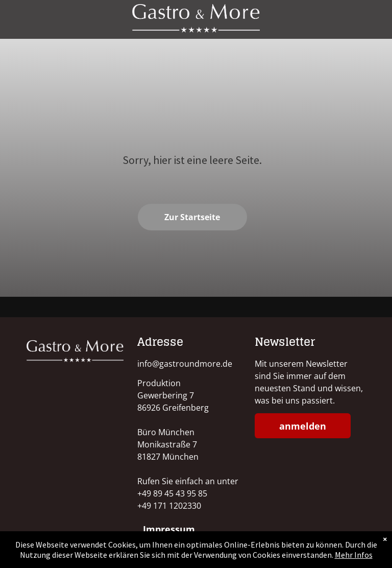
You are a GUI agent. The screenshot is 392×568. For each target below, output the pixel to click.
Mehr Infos (354, 555)
